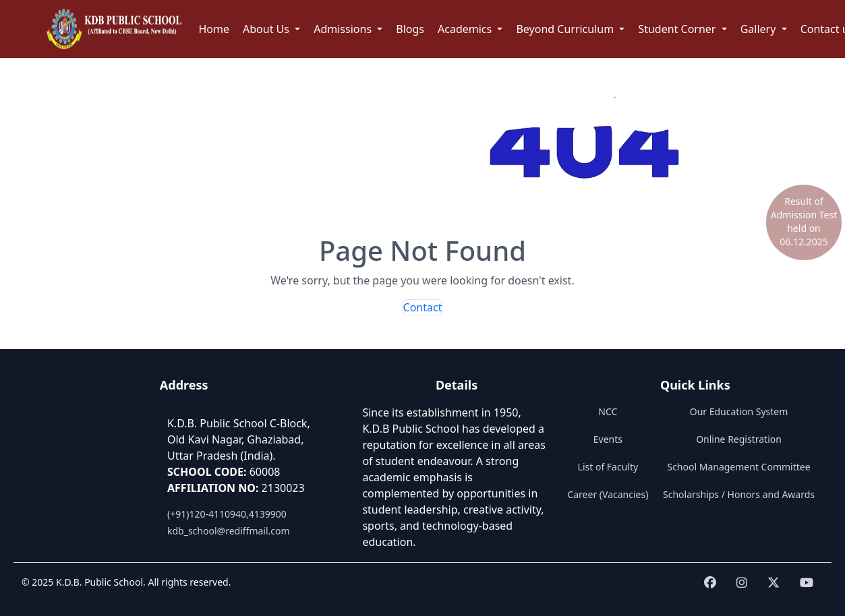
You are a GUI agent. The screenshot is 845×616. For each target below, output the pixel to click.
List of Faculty (608, 467)
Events (608, 439)
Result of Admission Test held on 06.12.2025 (804, 221)
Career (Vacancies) (608, 494)
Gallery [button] (760, 29)
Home (214, 29)
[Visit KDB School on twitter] (774, 583)
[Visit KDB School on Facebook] (710, 583)
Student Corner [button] (678, 29)
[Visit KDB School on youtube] (807, 583)
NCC (608, 411)
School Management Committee (738, 467)
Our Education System (739, 411)
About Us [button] (267, 29)
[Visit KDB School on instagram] (742, 583)
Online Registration (739, 439)
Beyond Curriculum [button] (566, 29)
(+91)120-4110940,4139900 (227, 514)
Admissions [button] (344, 29)
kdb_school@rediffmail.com (229, 531)
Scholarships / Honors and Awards (739, 494)
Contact (423, 307)
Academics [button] (466, 29)
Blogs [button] (410, 29)
